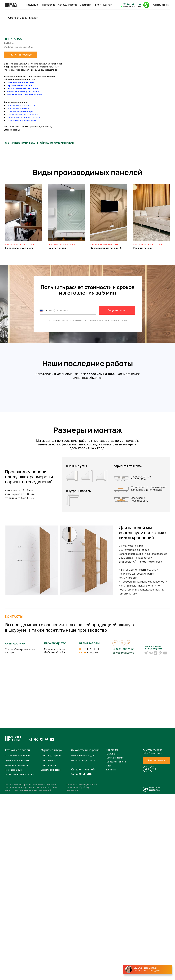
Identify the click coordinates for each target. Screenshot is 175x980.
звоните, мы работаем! (132, 6)
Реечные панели (13, 957)
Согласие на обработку (78, 975)
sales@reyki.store (124, 840)
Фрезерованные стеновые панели (90, 118)
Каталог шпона (81, 961)
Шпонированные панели (17, 943)
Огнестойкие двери (51, 957)
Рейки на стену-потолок (83, 948)
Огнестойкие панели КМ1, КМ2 (20, 962)
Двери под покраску (51, 943)
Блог (98, 5)
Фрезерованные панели (17, 948)
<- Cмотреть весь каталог (21, 18)
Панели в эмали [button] (57, 248)
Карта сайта (72, 978)
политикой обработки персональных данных (106, 320)
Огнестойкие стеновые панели (88, 121)
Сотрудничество (68, 5)
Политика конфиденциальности (81, 972)
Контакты (109, 5)
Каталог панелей (83, 957)
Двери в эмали (48, 948)
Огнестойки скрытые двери (87, 111)
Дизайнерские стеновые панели (89, 115)
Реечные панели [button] (143, 248)
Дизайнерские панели (16, 953)
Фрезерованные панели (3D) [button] (107, 248)
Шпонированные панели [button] (19, 248)
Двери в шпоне (48, 953)
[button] (161, 5)
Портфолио (49, 5)
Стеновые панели (18, 938)
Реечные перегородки (82, 943)
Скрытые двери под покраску (87, 105)
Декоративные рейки (86, 938)
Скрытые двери (52, 938)
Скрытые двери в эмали (85, 108)
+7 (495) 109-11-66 (131, 4)
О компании (86, 5)
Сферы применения (116, 949)
